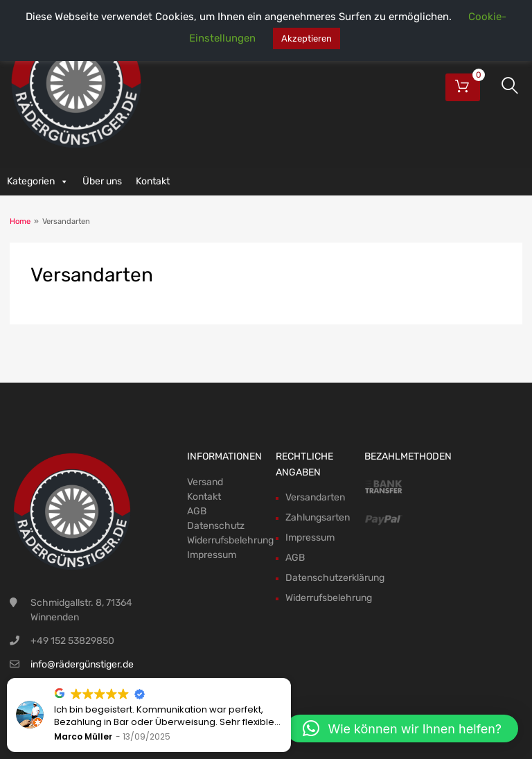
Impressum (212, 555)
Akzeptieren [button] (307, 38)
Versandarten (315, 497)
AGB (197, 511)
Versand (205, 482)
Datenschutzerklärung (335, 578)
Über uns (102, 181)
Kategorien (38, 181)
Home (20, 221)
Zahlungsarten (318, 517)
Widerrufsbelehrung (230, 540)
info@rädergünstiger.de (82, 664)
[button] (402, 729)
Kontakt (153, 181)
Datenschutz (216, 526)
